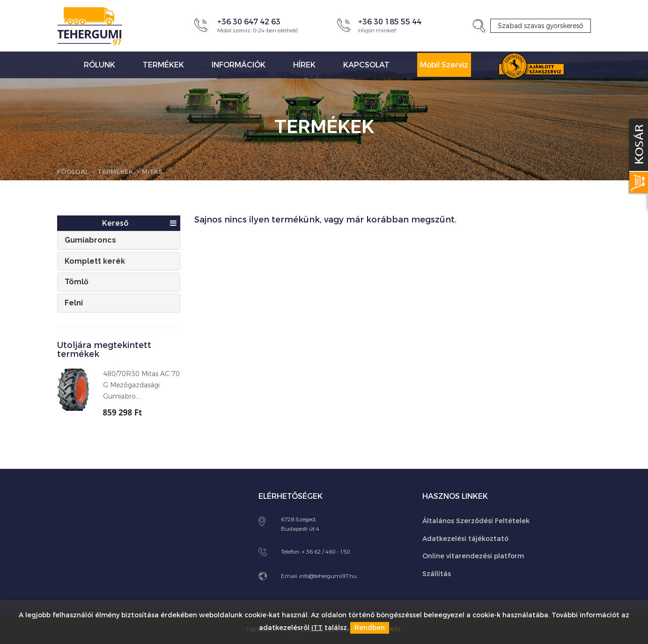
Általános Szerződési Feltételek (476, 521)
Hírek (304, 65)
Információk (239, 65)
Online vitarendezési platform (473, 556)
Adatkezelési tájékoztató (465, 538)
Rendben (370, 628)
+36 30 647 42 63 (249, 22)
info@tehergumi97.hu (328, 576)
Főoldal (73, 172)
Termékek (163, 65)
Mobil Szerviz (444, 65)
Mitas (155, 172)
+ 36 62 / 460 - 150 (326, 551)
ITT (317, 628)
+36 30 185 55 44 (390, 22)
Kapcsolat (366, 65)
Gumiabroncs (90, 240)
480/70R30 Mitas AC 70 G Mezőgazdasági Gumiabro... (141, 385)
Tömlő (77, 282)
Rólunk (99, 65)
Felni (74, 302)
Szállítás (437, 573)
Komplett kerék (95, 261)
